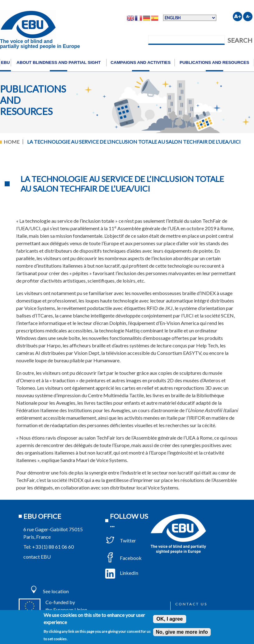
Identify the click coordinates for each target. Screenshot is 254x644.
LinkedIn (122, 573)
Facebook (123, 558)
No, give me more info (182, 632)
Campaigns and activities (141, 62)
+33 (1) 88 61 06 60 (53, 547)
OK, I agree (170, 619)
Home (12, 142)
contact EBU (37, 557)
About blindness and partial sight (59, 62)
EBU (5, 62)
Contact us (191, 604)
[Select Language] (190, 18)
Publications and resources (214, 62)
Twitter (121, 540)
